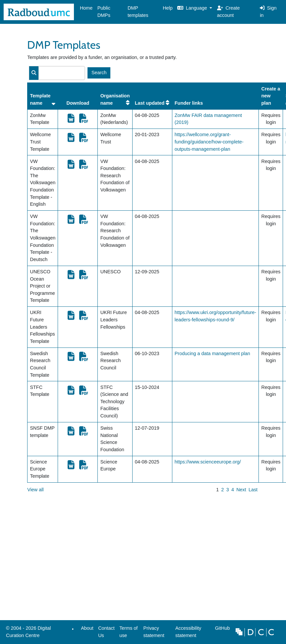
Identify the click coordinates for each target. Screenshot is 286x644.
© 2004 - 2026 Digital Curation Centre (27, 633)
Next (241, 490)
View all (35, 490)
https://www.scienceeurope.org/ (208, 462)
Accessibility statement (188, 632)
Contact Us (106, 632)
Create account (229, 12)
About (87, 628)
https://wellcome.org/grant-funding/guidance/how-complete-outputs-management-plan (209, 142)
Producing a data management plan (212, 353)
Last (253, 490)
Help (168, 8)
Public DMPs (104, 12)
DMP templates (138, 12)
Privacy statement (154, 632)
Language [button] (193, 8)
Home (86, 8)
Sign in (268, 12)
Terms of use (128, 632)
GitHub (221, 630)
